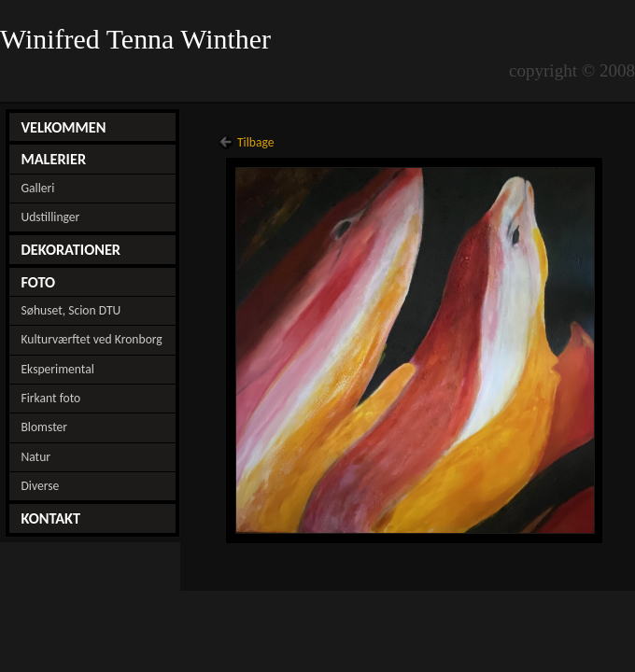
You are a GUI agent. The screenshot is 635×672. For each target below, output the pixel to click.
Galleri (37, 188)
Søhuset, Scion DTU (71, 310)
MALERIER (53, 159)
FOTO (38, 282)
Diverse (40, 486)
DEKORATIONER (71, 249)
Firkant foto (50, 398)
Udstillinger (50, 217)
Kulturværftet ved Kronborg (91, 339)
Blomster (44, 427)
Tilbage (256, 142)
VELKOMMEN (63, 127)
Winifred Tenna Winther (139, 39)
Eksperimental (57, 369)
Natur (35, 457)
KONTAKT (50, 518)
